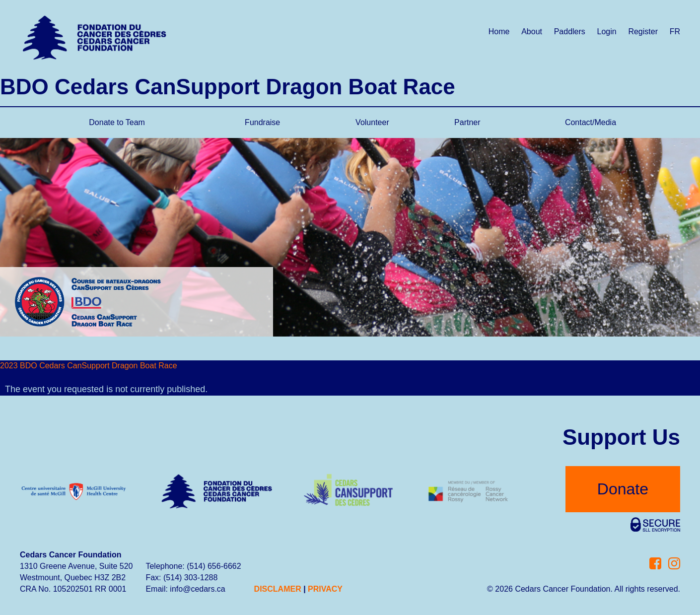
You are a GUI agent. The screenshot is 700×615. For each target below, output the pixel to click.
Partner (467, 122)
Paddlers (570, 32)
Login (607, 32)
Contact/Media (591, 122)
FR (675, 32)
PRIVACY (325, 589)
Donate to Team (117, 122)
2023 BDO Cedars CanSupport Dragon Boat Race (89, 366)
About (532, 32)
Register (643, 32)
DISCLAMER (278, 589)
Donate (623, 489)
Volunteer (372, 122)
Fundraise (262, 122)
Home (499, 32)
